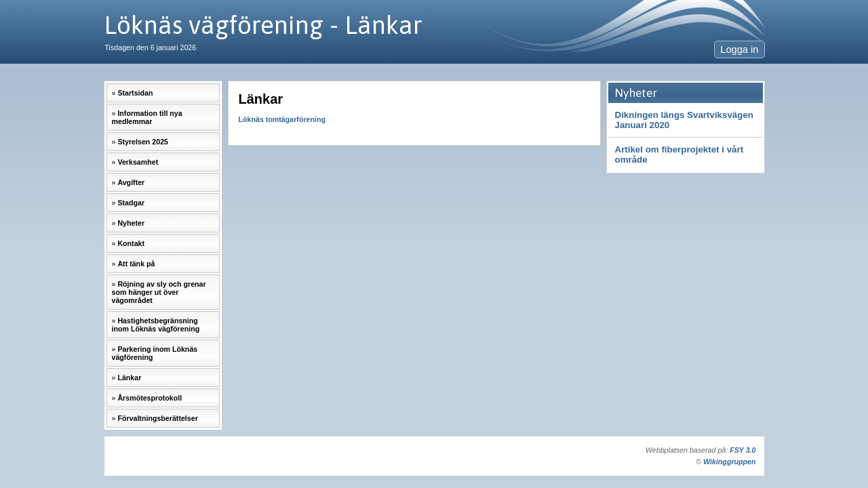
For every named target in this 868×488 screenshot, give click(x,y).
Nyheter (131, 223)
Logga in (739, 49)
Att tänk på (136, 264)
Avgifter (131, 182)
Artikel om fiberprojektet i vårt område (679, 155)
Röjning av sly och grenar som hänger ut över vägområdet (159, 292)
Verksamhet (138, 162)
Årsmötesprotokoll (150, 398)
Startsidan (135, 93)
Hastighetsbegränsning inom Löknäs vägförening (156, 325)
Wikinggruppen (729, 462)
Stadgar (131, 203)
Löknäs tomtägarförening (282, 119)
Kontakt (131, 243)
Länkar (129, 378)
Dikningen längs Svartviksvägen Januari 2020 (684, 120)
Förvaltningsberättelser (157, 418)
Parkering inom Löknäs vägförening (155, 353)
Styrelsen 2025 (143, 142)
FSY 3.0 (743, 450)
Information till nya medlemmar (147, 117)
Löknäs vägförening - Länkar (263, 25)
